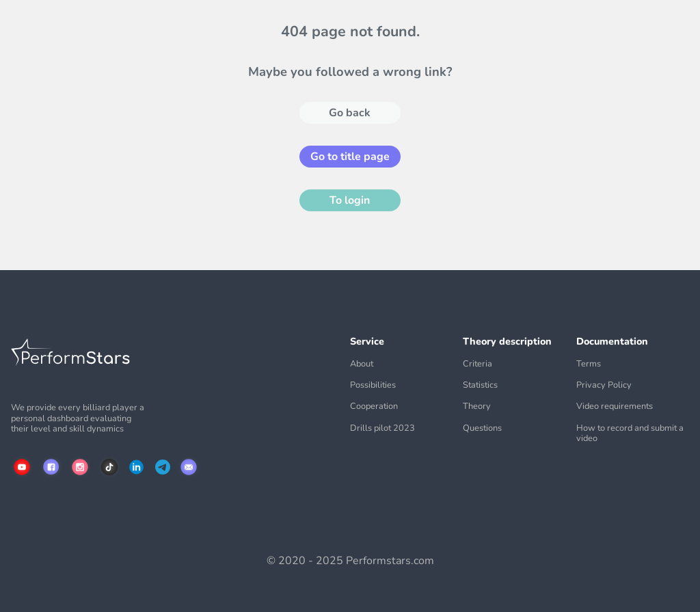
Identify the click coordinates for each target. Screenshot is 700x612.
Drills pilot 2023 (382, 428)
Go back (350, 113)
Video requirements (615, 407)
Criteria (477, 364)
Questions (482, 428)
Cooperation (374, 407)
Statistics (480, 385)
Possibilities (373, 385)
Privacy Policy (604, 385)
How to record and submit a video (630, 434)
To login (350, 200)
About (362, 364)
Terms (589, 364)
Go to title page (350, 157)
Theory (477, 407)
